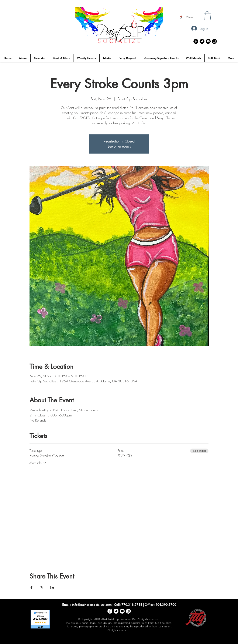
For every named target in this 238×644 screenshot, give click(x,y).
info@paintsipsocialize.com (92, 605)
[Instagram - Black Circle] (214, 41)
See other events (119, 146)
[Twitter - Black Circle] (202, 41)
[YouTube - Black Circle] (208, 41)
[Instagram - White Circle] (128, 611)
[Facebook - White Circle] (110, 611)
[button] (207, 16)
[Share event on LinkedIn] (52, 588)
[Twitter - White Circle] (116, 611)
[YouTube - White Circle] (122, 611)
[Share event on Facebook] (32, 588)
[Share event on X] (42, 588)
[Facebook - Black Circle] (196, 41)
